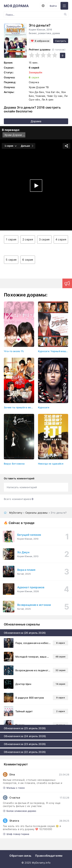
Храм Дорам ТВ (15, 135)
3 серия (44, 239)
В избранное (42, 41)
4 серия (61, 239)
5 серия (11, 260)
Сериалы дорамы (37, 513)
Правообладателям (49, 856)
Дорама (36, 121)
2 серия (28, 239)
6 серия (28, 260)
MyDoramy (16, 513)
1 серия (11, 239)
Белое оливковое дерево (20, 811)
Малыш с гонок (14, 788)
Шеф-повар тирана (16, 834)
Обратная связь (20, 856)
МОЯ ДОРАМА (16, 6)
